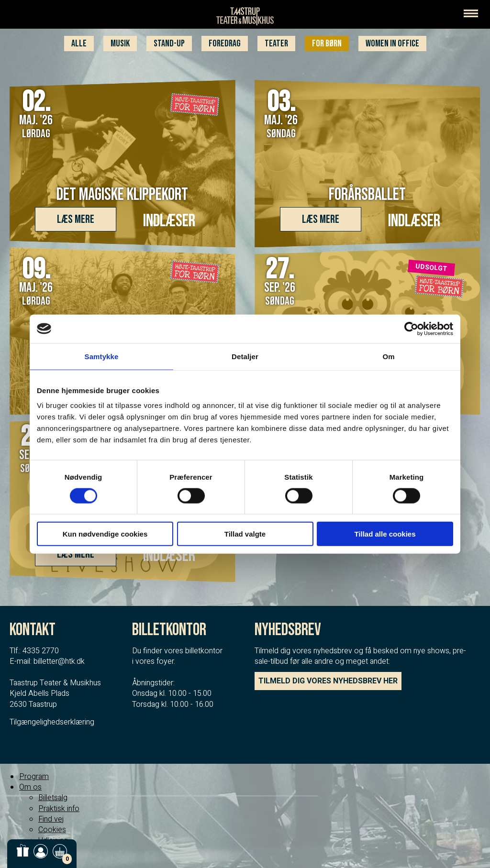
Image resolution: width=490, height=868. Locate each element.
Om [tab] (388, 356)
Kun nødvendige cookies (105, 534)
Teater (276, 44)
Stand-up (169, 44)
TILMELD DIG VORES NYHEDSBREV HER (328, 681)
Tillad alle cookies (385, 534)
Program (34, 777)
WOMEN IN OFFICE (392, 44)
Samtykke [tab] (102, 356)
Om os (30, 787)
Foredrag (225, 44)
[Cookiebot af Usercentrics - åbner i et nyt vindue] (411, 329)
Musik (120, 44)
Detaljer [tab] (245, 356)
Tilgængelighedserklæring (52, 722)
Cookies (52, 830)
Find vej (51, 819)
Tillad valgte (245, 534)
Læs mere (76, 219)
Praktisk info (59, 809)
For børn (327, 44)
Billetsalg (53, 798)
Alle (79, 44)
